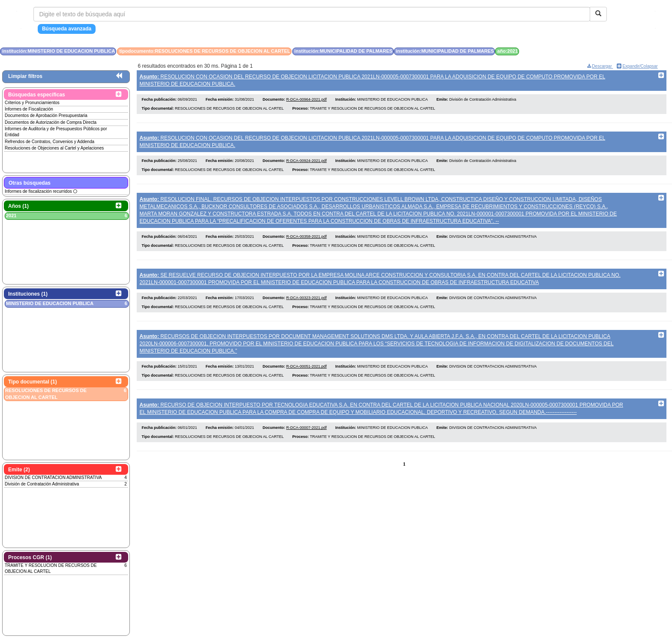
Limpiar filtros (25, 76)
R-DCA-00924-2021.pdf (307, 165)
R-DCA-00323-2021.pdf (307, 307)
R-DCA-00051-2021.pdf (307, 378)
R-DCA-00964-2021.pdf (307, 102)
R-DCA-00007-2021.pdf (307, 441)
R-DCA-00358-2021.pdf (307, 243)
